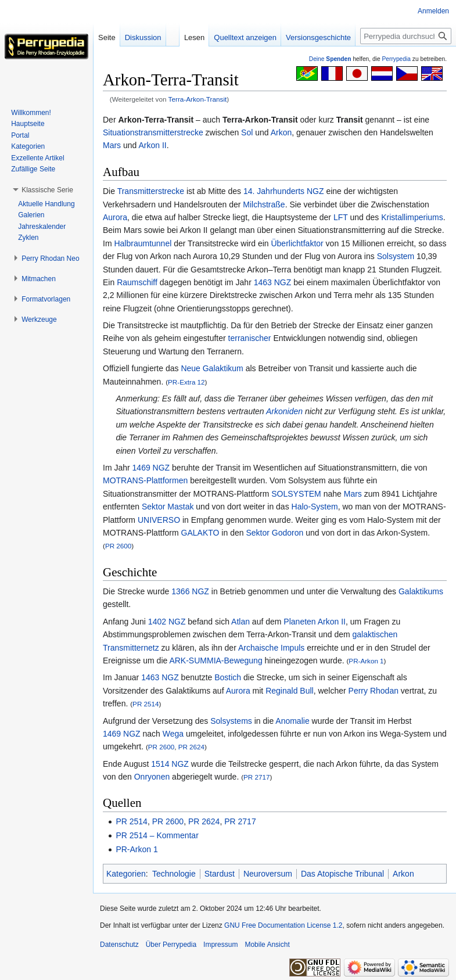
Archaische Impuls (271, 648)
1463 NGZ (273, 282)
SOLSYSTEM (296, 494)
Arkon (281, 132)
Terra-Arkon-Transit (198, 99)
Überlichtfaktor (297, 243)
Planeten (299, 622)
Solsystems (231, 721)
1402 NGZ (167, 622)
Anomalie (292, 721)
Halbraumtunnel (143, 243)
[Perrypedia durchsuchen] (406, 36)
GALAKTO (200, 533)
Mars (112, 145)
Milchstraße (264, 204)
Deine (330, 59)
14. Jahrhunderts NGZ (284, 191)
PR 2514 (146, 704)
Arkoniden (284, 411)
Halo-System (315, 507)
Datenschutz (119, 945)
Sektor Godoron (274, 533)
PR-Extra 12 (186, 382)
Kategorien (126, 874)
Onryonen (152, 777)
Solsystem (396, 256)
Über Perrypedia (171, 945)
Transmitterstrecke (151, 191)
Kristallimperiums (412, 217)
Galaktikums (421, 591)
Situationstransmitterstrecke (153, 132)
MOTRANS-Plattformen (145, 480)
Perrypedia (396, 59)
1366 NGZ (190, 591)
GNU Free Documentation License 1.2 (283, 925)
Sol (247, 132)
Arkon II (153, 145)
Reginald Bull (290, 691)
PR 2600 (118, 546)
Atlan (240, 622)
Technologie (174, 874)
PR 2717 (256, 777)
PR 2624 (191, 747)
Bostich (228, 677)
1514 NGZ (170, 764)
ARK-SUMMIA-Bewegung (216, 660)
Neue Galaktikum (212, 368)
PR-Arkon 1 (366, 661)
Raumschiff (137, 282)
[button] (47, 190)
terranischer (250, 338)
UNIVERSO (159, 520)
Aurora (115, 217)
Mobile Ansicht (267, 945)
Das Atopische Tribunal (342, 874)
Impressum (220, 945)
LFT (341, 217)
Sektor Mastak (168, 507)
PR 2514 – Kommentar (157, 835)
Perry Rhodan (374, 691)
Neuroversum (268, 874)
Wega (173, 734)
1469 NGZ (151, 468)
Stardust (220, 874)
